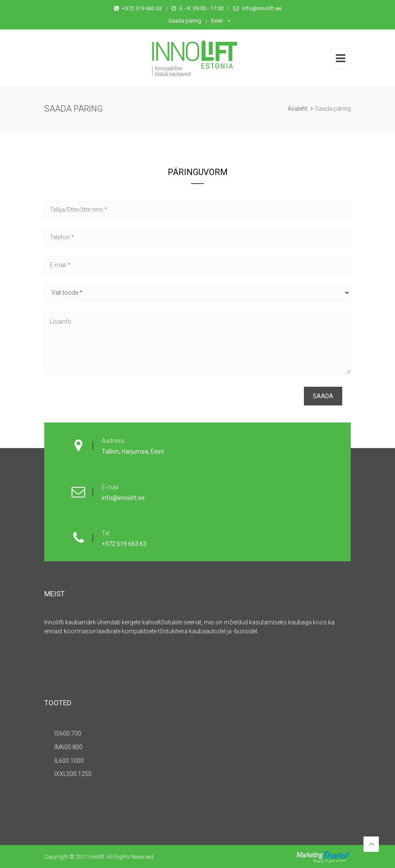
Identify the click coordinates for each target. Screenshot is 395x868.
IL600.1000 (69, 761)
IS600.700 (68, 733)
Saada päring (185, 21)
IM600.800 (69, 747)
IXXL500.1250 (73, 774)
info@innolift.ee (262, 8)
